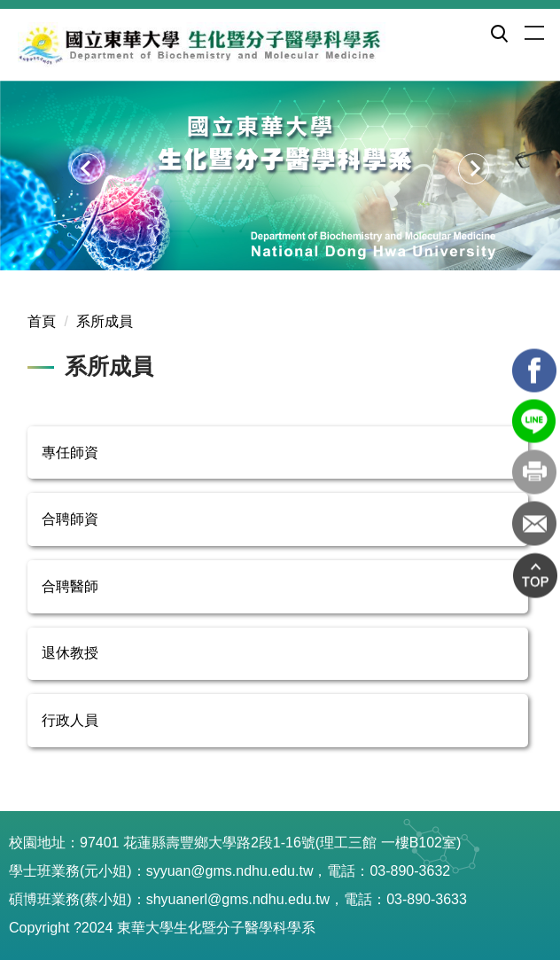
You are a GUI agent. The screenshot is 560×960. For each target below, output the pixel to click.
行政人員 (70, 720)
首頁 (42, 321)
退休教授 (70, 653)
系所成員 (105, 321)
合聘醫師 (70, 586)
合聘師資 (70, 519)
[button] (498, 33)
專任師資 (70, 453)
